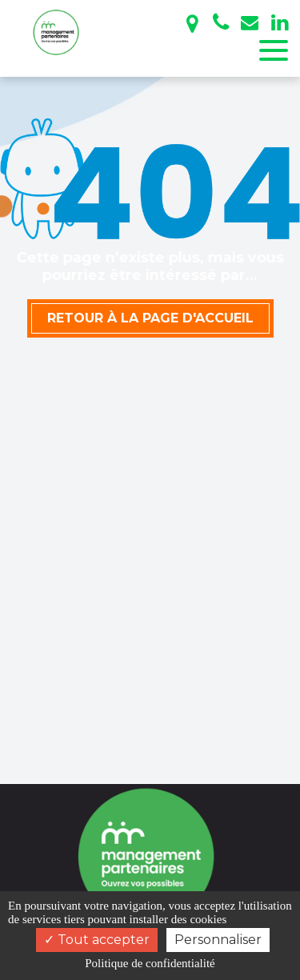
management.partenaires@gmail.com (250, 22)
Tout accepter (97, 940)
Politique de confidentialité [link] (150, 963)
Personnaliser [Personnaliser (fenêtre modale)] (218, 940)
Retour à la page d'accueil (150, 318)
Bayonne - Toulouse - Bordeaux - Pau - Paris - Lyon (192, 24)
